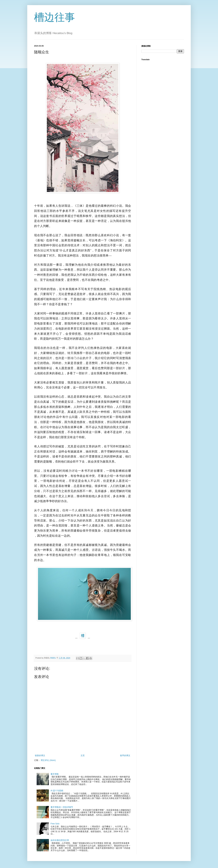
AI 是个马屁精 (57, 791)
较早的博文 (125, 756)
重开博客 (55, 774)
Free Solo (55, 824)
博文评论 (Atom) (48, 760)
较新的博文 (40, 756)
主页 (83, 756)
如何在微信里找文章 (60, 840)
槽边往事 (54, 17)
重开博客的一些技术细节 (62, 807)
